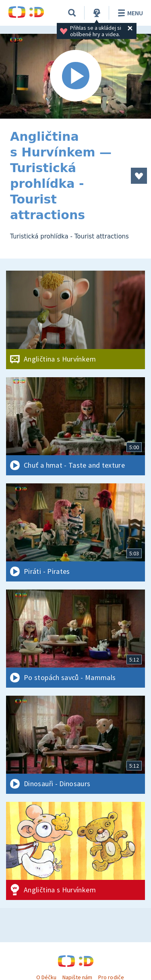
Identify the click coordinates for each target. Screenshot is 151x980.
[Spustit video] (75, 76)
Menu (129, 13)
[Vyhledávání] (72, 13)
